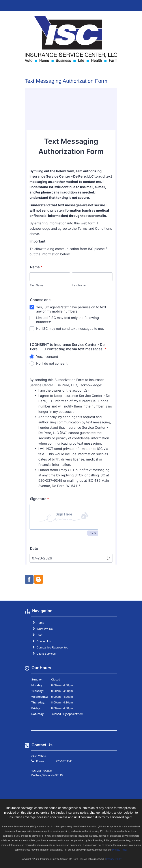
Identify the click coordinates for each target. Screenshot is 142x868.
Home (38, 623)
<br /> (71, 326)
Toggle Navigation (135, 5)
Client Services (44, 654)
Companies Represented (50, 647)
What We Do (43, 629)
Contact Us (42, 641)
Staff (37, 635)
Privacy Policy (120, 850)
